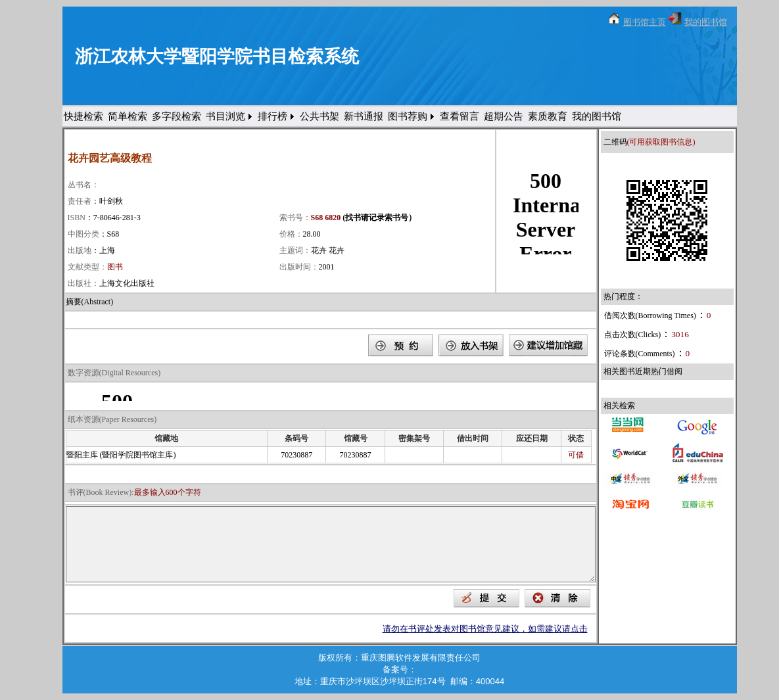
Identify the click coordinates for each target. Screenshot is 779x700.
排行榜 (272, 116)
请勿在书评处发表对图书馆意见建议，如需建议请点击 (485, 629)
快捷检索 (83, 116)
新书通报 (364, 116)
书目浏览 (225, 116)
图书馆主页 (645, 22)
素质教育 (548, 116)
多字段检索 (177, 116)
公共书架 (319, 116)
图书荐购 (408, 116)
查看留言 (460, 116)
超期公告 (504, 116)
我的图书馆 (706, 22)
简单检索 (128, 116)
